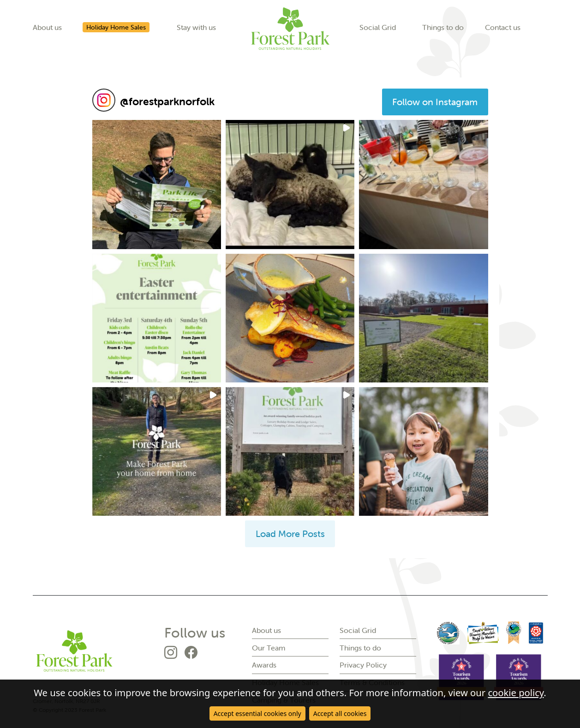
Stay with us (196, 27)
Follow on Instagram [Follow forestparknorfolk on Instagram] (435, 102)
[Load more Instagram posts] (290, 534)
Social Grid (378, 27)
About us (47, 27)
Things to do (443, 27)
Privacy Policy (363, 665)
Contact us (503, 27)
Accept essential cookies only (257, 713)
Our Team (269, 648)
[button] (157, 184)
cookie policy (516, 692)
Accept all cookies (340, 713)
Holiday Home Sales (116, 27)
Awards (264, 665)
